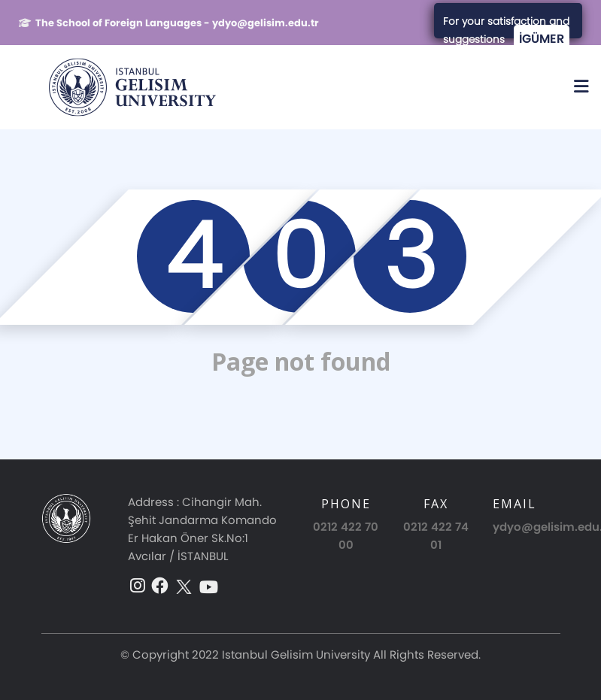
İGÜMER (542, 39)
